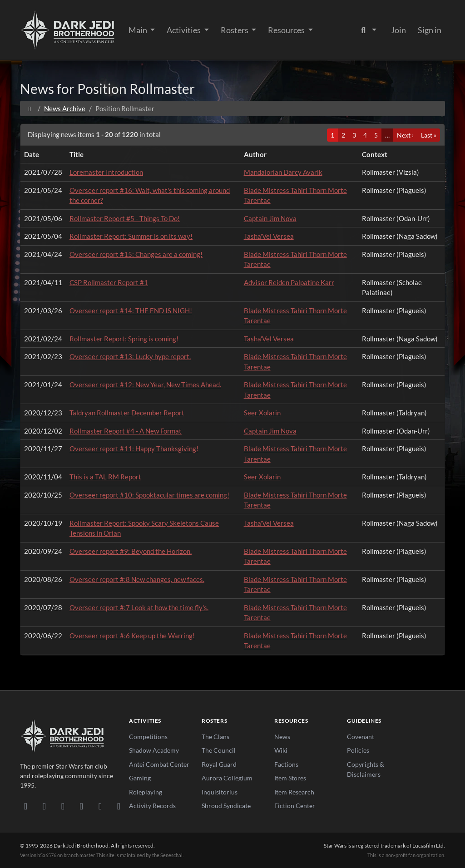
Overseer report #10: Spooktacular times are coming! (149, 495)
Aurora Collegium (227, 778)
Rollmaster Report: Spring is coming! (124, 339)
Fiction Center (295, 806)
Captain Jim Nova (270, 218)
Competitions (148, 737)
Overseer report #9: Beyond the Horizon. (131, 551)
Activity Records (152, 806)
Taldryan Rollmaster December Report (127, 413)
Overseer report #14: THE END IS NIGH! (131, 311)
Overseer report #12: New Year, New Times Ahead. (145, 385)
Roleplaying (146, 792)
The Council (219, 750)
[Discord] (26, 806)
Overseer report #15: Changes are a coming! (136, 254)
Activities (184, 30)
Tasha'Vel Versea (269, 236)
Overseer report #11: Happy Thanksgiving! (134, 449)
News (282, 737)
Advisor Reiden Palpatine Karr (289, 282)
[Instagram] (82, 806)
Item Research (294, 792)
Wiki (281, 750)
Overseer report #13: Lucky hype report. (130, 356)
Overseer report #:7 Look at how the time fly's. (139, 607)
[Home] (30, 108)
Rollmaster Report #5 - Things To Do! (125, 218)
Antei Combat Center (159, 764)
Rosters (235, 30)
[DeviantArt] (44, 806)
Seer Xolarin (262, 413)
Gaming (140, 778)
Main (139, 30)
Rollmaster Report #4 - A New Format (126, 431)
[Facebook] (63, 806)
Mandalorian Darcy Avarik (283, 172)
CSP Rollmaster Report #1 (109, 282)
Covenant (361, 737)
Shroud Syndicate (226, 806)
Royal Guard (219, 764)
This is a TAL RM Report (105, 477)
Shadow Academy (154, 750)
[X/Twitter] (100, 806)
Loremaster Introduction (106, 172)
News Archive (65, 108)
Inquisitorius (220, 792)
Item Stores (290, 778)
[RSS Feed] (119, 806)
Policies (358, 750)
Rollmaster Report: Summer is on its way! (131, 236)
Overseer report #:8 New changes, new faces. (137, 579)
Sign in (430, 30)
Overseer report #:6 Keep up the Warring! (132, 636)
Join (398, 30)
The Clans (215, 737)
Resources (287, 30)
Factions (286, 764)
